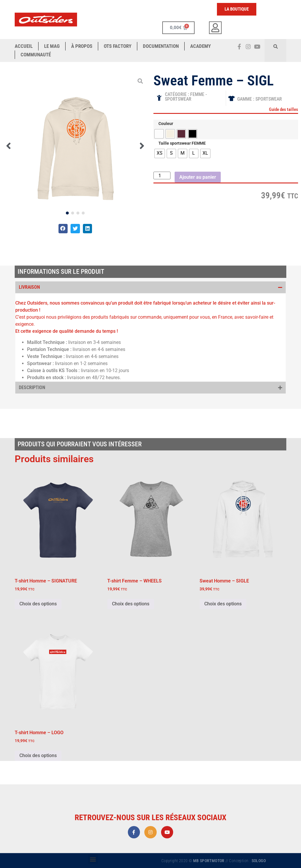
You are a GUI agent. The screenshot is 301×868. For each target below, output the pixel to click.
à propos (82, 46)
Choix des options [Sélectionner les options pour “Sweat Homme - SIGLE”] (223, 604)
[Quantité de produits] (162, 175)
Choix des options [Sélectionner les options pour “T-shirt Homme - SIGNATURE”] (38, 604)
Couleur (166, 124)
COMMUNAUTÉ (36, 55)
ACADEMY (200, 46)
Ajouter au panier (198, 177)
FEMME (197, 94)
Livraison (29, 287)
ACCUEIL (24, 46)
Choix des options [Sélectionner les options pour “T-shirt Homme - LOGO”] (38, 755)
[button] (275, 46)
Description (32, 387)
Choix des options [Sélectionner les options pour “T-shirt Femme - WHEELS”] (131, 604)
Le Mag (52, 46)
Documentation (161, 46)
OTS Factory (118, 46)
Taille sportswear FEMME (182, 143)
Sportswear (269, 99)
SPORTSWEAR (178, 99)
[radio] (159, 134)
